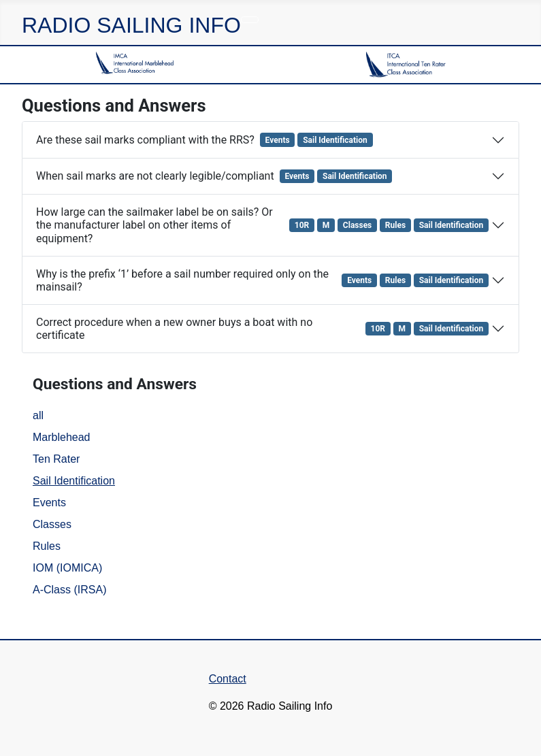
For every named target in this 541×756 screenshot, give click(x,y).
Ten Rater (56, 459)
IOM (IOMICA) (67, 568)
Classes (52, 524)
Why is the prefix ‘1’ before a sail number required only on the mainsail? (264, 280)
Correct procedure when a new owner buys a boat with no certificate (264, 329)
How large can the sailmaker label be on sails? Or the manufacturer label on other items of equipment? (264, 225)
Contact (228, 679)
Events (49, 503)
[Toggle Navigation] (250, 20)
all (38, 415)
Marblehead (62, 437)
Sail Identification (74, 481)
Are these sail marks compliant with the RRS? (206, 139)
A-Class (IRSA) (69, 590)
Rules (47, 546)
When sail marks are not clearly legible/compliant (215, 176)
